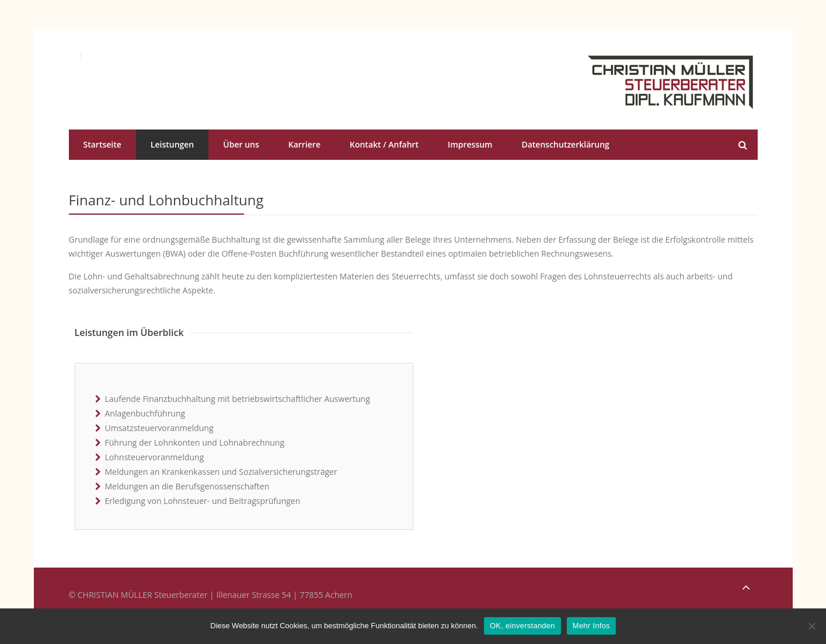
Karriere (304, 144)
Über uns (241, 144)
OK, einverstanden (522, 626)
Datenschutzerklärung (565, 144)
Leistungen (172, 144)
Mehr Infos (591, 626)
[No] (811, 626)
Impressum (470, 144)
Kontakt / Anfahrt (384, 144)
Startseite (102, 144)
